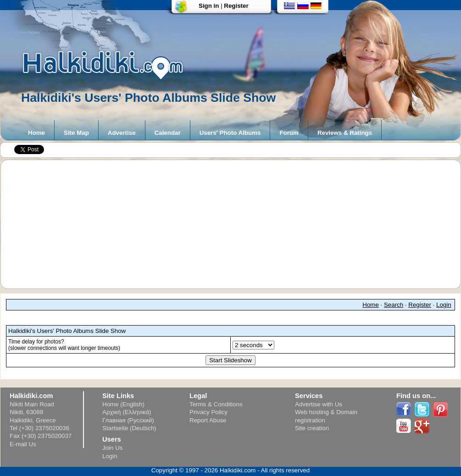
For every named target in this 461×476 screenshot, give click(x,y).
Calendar (168, 133)
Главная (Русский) (128, 420)
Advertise (122, 133)
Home (36, 133)
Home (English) (123, 404)
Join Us (112, 448)
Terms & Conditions (216, 404)
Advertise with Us (319, 404)
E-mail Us (23, 444)
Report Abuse (208, 420)
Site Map (76, 133)
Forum (289, 133)
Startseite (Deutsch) (129, 428)
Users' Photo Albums (230, 133)
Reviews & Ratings (345, 133)
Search (394, 305)
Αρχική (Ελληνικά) (127, 412)
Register (236, 6)
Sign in (209, 6)
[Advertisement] (235, 224)
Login (444, 305)
